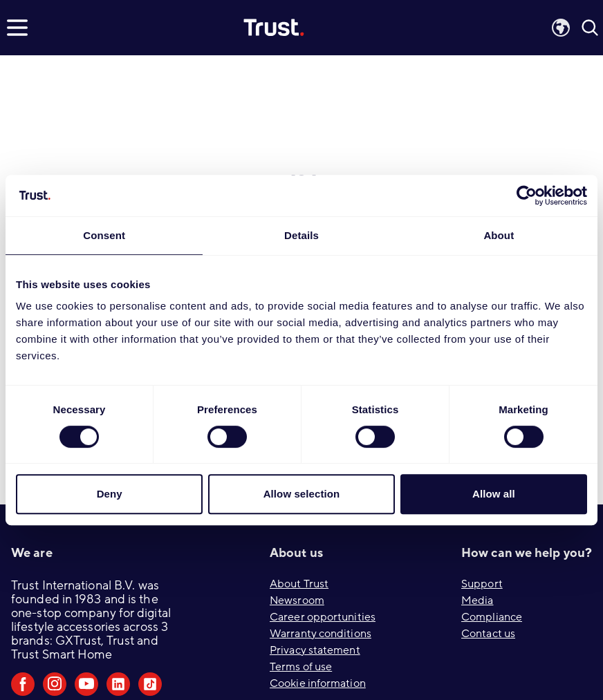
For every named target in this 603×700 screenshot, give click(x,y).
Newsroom (297, 600)
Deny (110, 494)
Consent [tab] (104, 235)
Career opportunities (323, 617)
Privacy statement (315, 650)
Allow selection (302, 494)
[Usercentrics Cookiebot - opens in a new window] (527, 196)
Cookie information (318, 683)
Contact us (488, 634)
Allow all (494, 494)
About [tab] (499, 235)
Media (477, 600)
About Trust (299, 584)
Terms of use (301, 667)
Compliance (492, 617)
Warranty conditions (321, 634)
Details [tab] (301, 235)
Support (482, 584)
